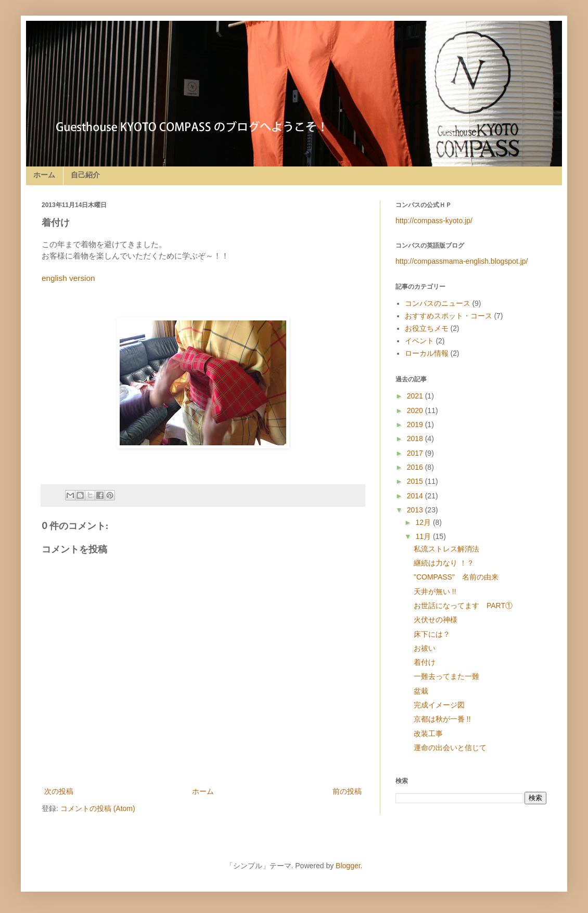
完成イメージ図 (446, 705)
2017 (416, 453)
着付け (439, 662)
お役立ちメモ (427, 328)
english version (68, 278)
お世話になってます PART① (474, 606)
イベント (419, 341)
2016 (416, 467)
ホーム (44, 175)
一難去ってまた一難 (454, 676)
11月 (424, 536)
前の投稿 (347, 791)
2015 (416, 481)
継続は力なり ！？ (458, 563)
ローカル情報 (427, 353)
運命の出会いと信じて (450, 748)
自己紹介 (85, 175)
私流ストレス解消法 (461, 549)
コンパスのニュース (438, 303)
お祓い (436, 648)
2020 (416, 410)
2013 (416, 510)
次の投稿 (59, 791)
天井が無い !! (446, 591)
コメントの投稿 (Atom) (98, 808)
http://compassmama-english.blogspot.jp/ (462, 261)
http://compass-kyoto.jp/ (434, 221)
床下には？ (446, 634)
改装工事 (436, 734)
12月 (424, 522)
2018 (416, 439)
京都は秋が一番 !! (457, 719)
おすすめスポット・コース (449, 316)
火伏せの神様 (450, 620)
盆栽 (436, 691)
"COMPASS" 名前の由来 (468, 577)
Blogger (348, 866)
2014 (416, 496)
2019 (416, 425)
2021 (416, 396)
